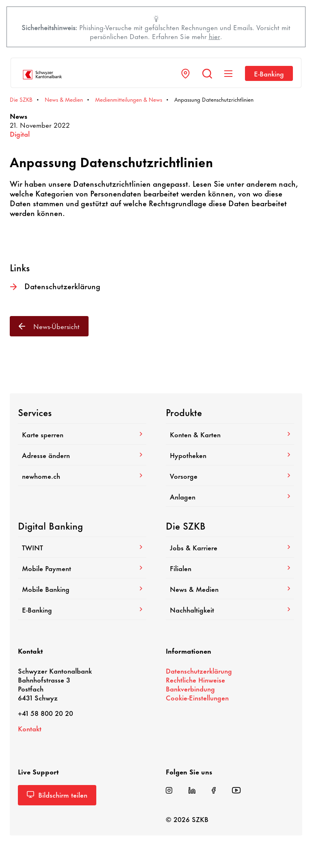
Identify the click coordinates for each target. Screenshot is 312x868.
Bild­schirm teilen (57, 794)
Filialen (230, 568)
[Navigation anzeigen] (228, 74)
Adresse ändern (82, 455)
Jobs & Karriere (230, 547)
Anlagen (230, 496)
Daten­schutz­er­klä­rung (55, 286)
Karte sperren (82, 434)
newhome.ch (82, 475)
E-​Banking (269, 73)
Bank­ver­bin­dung (190, 688)
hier (214, 36)
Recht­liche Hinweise (195, 679)
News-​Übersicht (49, 326)
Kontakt (30, 728)
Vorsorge (230, 475)
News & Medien (230, 589)
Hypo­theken (230, 455)
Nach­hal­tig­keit (230, 609)
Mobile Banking (82, 589)
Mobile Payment (82, 568)
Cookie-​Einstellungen (197, 697)
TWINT (82, 547)
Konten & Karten (230, 434)
